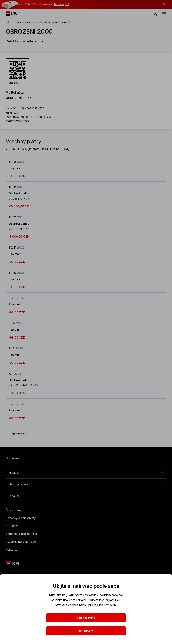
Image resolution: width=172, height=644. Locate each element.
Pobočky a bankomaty (21, 518)
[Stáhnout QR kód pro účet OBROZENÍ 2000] (17, 71)
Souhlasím (86, 631)
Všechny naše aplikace (21, 542)
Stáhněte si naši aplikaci (21, 534)
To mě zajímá (61, 4)
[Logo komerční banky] (14, 14)
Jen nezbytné (86, 618)
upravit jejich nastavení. (102, 605)
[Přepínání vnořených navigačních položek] (86, 473)
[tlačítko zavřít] (163, 4)
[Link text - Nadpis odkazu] (13, 563)
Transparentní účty (25, 22)
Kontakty (12, 549)
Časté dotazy (14, 510)
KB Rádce (12, 526)
